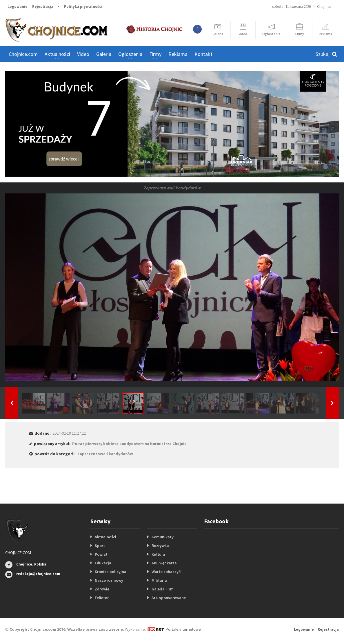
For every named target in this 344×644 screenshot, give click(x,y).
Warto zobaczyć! (166, 572)
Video (83, 54)
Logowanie (18, 7)
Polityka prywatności (83, 7)
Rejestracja (43, 7)
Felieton (102, 598)
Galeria (104, 54)
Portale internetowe (183, 629)
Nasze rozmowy (109, 580)
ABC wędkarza (164, 563)
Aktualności (105, 537)
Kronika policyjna (111, 572)
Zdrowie (102, 589)
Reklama (178, 54)
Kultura (158, 554)
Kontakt (203, 54)
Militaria (159, 580)
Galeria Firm (163, 589)
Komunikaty (163, 537)
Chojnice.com (23, 54)
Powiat (101, 554)
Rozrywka (160, 546)
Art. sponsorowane (169, 598)
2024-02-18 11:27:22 (69, 433)
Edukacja (103, 563)
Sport (100, 546)
